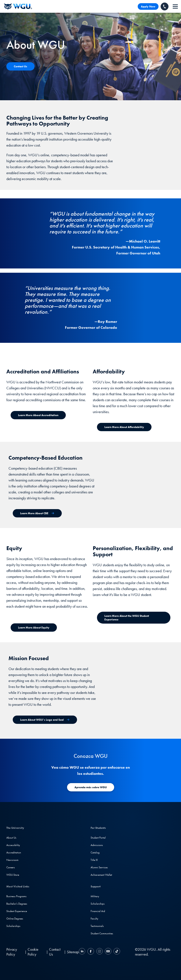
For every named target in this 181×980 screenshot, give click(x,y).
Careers (11, 867)
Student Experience (17, 911)
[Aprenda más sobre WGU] (91, 787)
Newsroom (12, 860)
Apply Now (148, 6)
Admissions (97, 845)
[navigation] (175, 6)
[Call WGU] (165, 6)
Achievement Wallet (101, 875)
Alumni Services (99, 867)
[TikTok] (116, 952)
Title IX (94, 860)
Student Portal (98, 838)
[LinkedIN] (83, 952)
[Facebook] (91, 952)
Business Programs (16, 896)
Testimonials (97, 926)
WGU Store (13, 875)
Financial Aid (98, 911)
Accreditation (14, 852)
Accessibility (13, 845)
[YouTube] (108, 952)
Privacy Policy (12, 952)
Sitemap (73, 952)
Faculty (94, 919)
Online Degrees (15, 919)
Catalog (95, 852)
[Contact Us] (20, 66)
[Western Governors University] (18, 6)
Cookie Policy (33, 952)
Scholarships (13, 926)
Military (95, 896)
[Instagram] (99, 952)
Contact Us (55, 952)
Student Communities (102, 933)
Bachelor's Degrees (17, 904)
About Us (11, 838)
